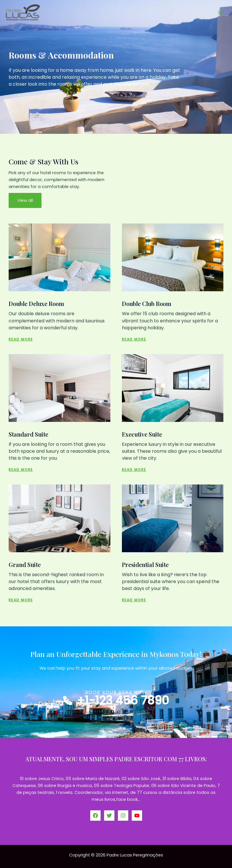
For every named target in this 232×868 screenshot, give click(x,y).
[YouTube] (137, 816)
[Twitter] (109, 816)
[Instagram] (123, 816)
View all (25, 200)
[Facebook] (95, 816)
